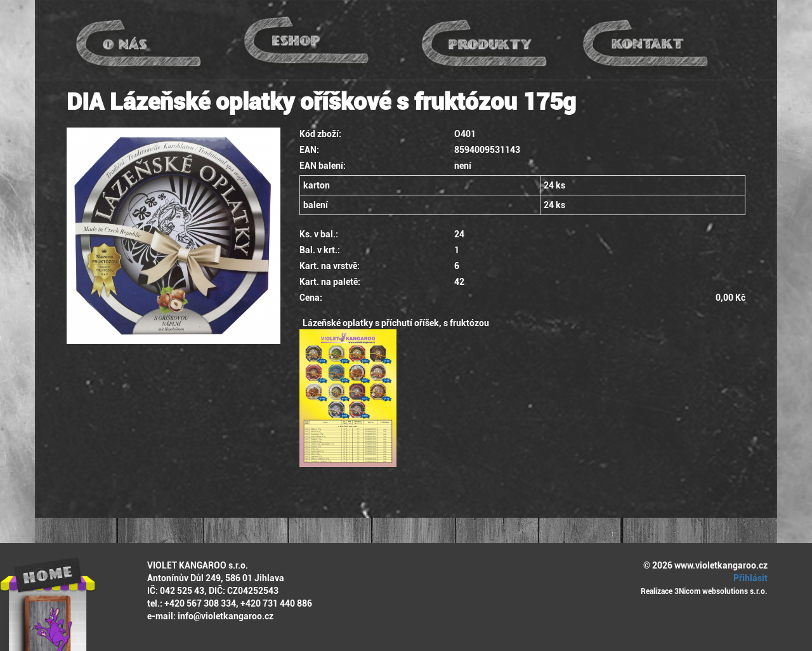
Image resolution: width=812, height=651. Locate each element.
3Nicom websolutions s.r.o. (721, 591)
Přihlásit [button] (749, 578)
